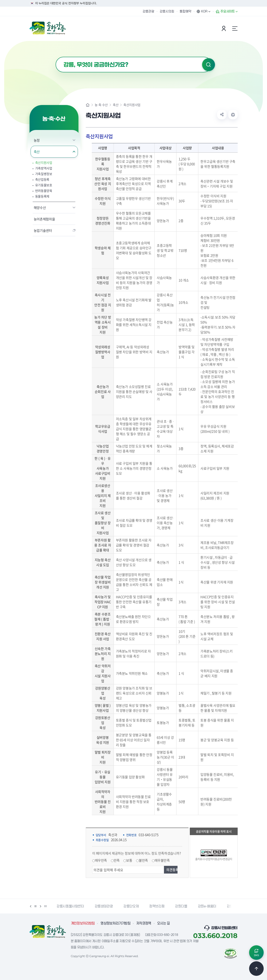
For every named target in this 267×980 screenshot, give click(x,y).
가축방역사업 (44, 168)
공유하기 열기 (222, 115)
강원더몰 (181, 906)
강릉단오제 (131, 906)
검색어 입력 (56, 57)
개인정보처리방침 (83, 923)
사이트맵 (235, 28)
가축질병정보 (44, 174)
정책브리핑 (157, 906)
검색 (209, 65)
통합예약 (185, 11)
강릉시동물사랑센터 (70, 906)
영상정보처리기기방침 (115, 923)
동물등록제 (42, 196)
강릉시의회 (167, 11)
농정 (37, 140)
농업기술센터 (43, 230)
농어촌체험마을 (44, 219)
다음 (41, 906)
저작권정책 (144, 923)
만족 (117, 860)
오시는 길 (164, 923)
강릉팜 (231, 906)
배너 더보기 (46, 906)
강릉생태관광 (104, 906)
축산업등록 (42, 180)
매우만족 (101, 860)
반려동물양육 (44, 191)
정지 (36, 906)
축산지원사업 (44, 163)
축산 (37, 152)
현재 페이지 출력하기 (233, 115)
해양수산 (40, 208)
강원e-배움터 (207, 906)
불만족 (143, 860)
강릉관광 (148, 11)
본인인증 (224, 28)
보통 (129, 860)
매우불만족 (162, 860)
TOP (256, 969)
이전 (31, 906)
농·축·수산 (101, 105)
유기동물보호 (44, 185)
